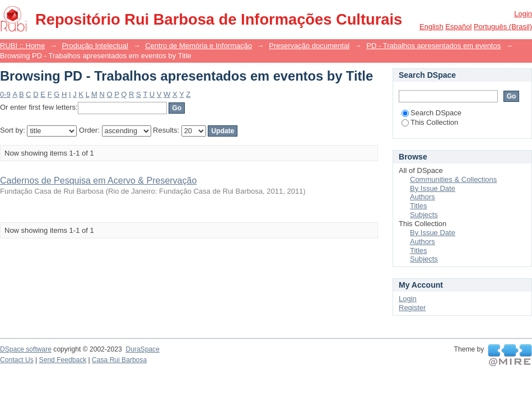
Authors (423, 197)
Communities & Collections (453, 179)
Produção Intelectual (95, 46)
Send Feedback (63, 360)
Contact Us (17, 360)
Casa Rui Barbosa (119, 360)
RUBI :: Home (22, 46)
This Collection (430, 122)
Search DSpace (431, 113)
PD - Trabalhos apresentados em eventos (433, 46)
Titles (419, 206)
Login (523, 14)
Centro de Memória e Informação (199, 46)
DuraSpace (142, 349)
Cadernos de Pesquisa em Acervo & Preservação (98, 181)
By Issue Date (433, 188)
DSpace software (26, 349)
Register (412, 308)
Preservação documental (309, 46)
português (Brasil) (503, 27)
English (431, 27)
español (458, 27)
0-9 (5, 94)
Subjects (424, 215)
